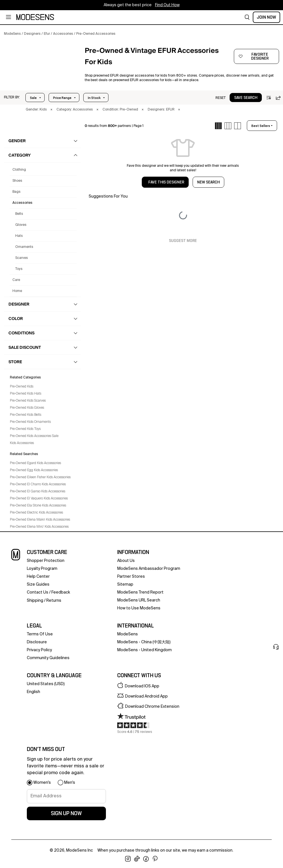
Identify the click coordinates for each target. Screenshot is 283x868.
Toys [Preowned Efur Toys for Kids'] (19, 269)
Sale (33, 98)
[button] (247, 17)
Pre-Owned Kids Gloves (27, 408)
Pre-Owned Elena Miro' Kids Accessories (39, 527)
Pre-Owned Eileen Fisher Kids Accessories (40, 477)
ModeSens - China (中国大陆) (144, 642)
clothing (19, 170)
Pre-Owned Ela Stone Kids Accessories (38, 506)
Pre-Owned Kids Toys (25, 429)
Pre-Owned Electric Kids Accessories (36, 513)
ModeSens (128, 634)
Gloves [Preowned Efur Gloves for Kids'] (21, 225)
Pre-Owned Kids (22, 387)
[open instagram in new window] (128, 859)
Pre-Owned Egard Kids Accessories (35, 463)
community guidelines (48, 658)
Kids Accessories (22, 443)
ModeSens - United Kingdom (144, 650)
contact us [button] (38, 592)
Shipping (35, 601)
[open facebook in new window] (146, 859)
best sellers (261, 126)
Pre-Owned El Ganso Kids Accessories (38, 492)
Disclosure (37, 642)
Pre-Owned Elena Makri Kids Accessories (40, 520)
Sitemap (125, 585)
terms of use (40, 634)
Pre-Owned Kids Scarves (28, 401)
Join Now (266, 17)
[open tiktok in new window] (137, 859)
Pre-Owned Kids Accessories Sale (34, 436)
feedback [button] (61, 592)
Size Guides (38, 585)
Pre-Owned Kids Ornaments (30, 422)
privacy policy (39, 650)
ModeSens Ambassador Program (149, 569)
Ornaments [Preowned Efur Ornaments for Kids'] (24, 247)
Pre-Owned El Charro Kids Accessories (38, 484)
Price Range (62, 98)
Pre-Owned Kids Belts (26, 415)
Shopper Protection (46, 561)
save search (246, 98)
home (17, 291)
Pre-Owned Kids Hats (26, 394)
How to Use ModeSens (139, 608)
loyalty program (42, 569)
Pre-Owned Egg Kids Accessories (34, 470)
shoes (17, 181)
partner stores (131, 577)
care (16, 280)
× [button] (51, 110)
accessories (22, 203)
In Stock (94, 98)
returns (54, 601)
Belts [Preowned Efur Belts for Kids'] (19, 214)
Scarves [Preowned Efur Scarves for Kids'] (22, 258)
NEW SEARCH (208, 182)
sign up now (66, 813)
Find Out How (167, 5)
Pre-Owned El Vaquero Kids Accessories (39, 499)
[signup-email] (66, 796)
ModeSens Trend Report (140, 592)
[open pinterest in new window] (155, 859)
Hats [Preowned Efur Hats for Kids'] (19, 236)
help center (38, 577)
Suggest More (183, 241)
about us (126, 561)
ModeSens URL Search (139, 600)
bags (17, 192)
